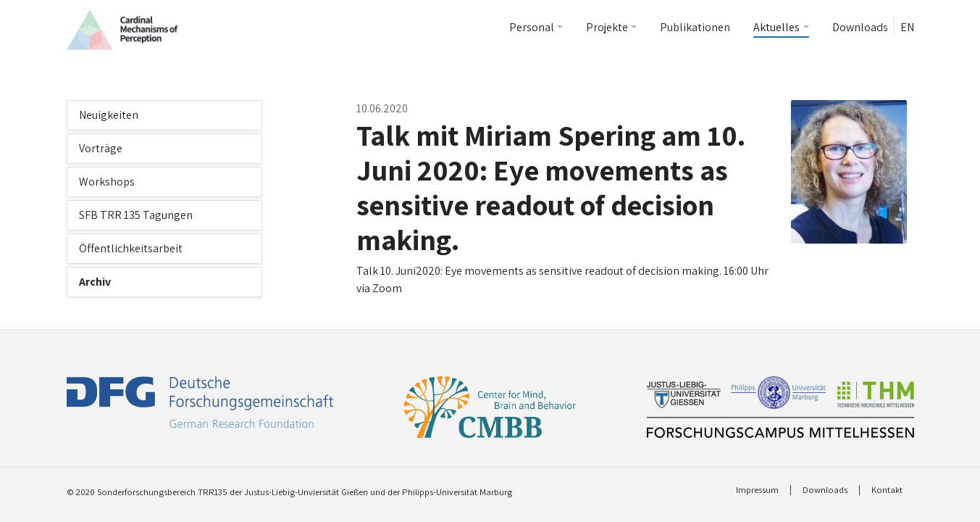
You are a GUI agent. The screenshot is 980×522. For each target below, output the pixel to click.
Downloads (860, 27)
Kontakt (887, 490)
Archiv (95, 282)
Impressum (757, 490)
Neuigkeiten (109, 115)
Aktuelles (776, 27)
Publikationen (695, 27)
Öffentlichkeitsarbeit (131, 248)
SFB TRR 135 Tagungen (136, 215)
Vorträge (101, 148)
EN (907, 27)
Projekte (607, 27)
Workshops (107, 182)
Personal (532, 27)
